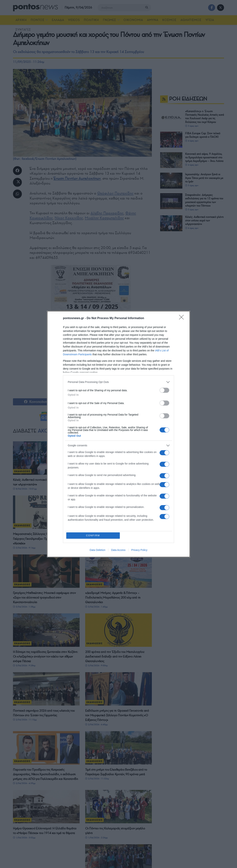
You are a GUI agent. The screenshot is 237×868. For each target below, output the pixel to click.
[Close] (183, 318)
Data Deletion (97, 550)
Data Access (118, 550)
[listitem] (118, 382)
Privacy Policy (139, 550)
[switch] (164, 390)
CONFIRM (93, 535)
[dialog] (118, 434)
